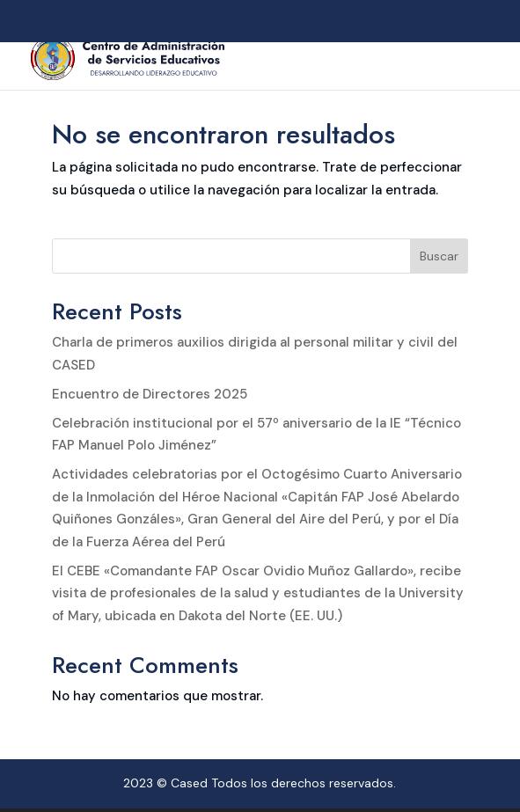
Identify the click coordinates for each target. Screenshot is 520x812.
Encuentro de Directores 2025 (150, 394)
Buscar (439, 256)
